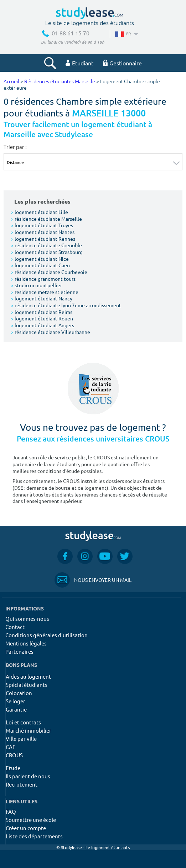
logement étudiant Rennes (43, 239)
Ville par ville (21, 739)
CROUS (14, 755)
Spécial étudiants (27, 685)
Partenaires (19, 651)
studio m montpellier (36, 285)
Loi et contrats (23, 722)
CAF (11, 747)
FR (126, 34)
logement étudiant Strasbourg (47, 252)
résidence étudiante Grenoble (46, 245)
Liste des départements (34, 836)
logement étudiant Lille (39, 212)
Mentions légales (26, 643)
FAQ (11, 811)
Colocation (19, 693)
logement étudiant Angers (42, 325)
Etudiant (79, 63)
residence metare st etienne (45, 292)
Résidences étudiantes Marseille (60, 82)
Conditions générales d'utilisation (46, 635)
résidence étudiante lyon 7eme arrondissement (66, 305)
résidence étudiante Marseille (46, 219)
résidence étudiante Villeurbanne (50, 332)
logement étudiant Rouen (42, 318)
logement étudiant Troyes (42, 225)
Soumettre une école (31, 820)
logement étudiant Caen (40, 265)
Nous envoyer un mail (93, 580)
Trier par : (15, 147)
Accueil (11, 82)
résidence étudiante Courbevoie (49, 272)
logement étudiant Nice (40, 259)
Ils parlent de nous (28, 776)
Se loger (15, 701)
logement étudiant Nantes (43, 232)
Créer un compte (26, 828)
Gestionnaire (122, 63)
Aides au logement (28, 676)
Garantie (16, 709)
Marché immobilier (29, 730)
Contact (15, 627)
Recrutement (22, 784)
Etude (13, 768)
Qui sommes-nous (27, 618)
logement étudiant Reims (42, 312)
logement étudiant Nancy (42, 298)
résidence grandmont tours (43, 279)
